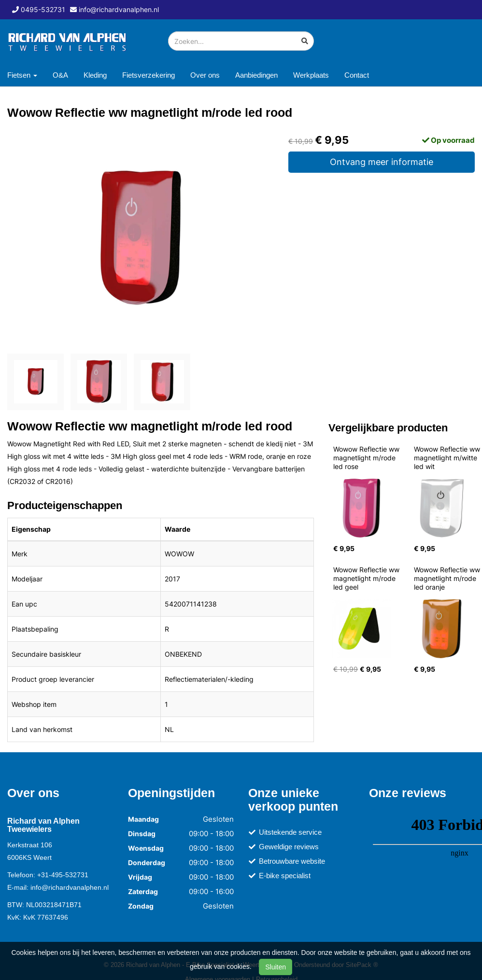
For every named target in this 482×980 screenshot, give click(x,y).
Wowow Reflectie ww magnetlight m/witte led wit (448, 458)
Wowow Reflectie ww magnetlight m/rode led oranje (448, 578)
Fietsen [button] (22, 75)
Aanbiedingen (256, 75)
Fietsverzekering (149, 75)
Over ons (205, 75)
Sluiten (276, 967)
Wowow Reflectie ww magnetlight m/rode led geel (367, 578)
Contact (357, 75)
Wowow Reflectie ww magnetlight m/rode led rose (367, 458)
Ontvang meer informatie (382, 162)
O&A (60, 75)
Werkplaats (311, 75)
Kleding (95, 75)
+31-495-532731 (63, 875)
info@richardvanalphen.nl (70, 887)
